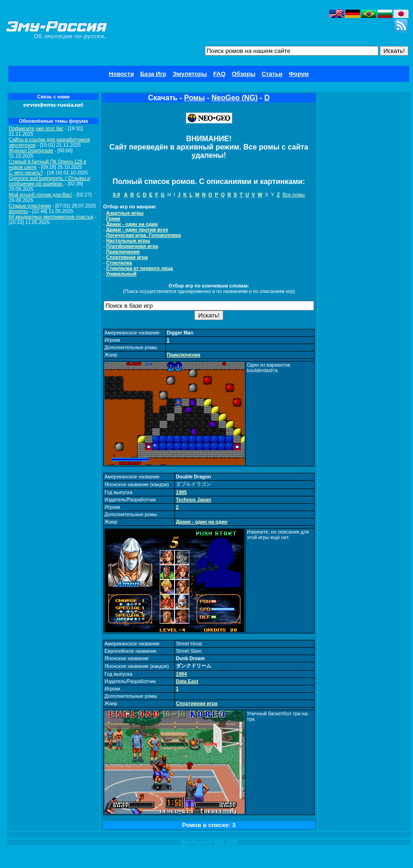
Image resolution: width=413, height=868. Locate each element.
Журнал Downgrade (31, 150)
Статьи (272, 74)
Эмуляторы (190, 74)
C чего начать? (26, 172)
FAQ (219, 74)
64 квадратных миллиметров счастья (51, 217)
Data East (187, 681)
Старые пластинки (30, 206)
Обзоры (243, 74)
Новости (121, 74)
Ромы (195, 98)
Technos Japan (194, 500)
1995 (181, 492)
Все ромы (294, 195)
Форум (299, 74)
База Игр (154, 74)
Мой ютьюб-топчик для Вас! (41, 195)
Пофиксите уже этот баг (36, 128)
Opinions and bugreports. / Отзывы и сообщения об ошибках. (49, 181)
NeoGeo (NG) (234, 98)
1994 (181, 674)
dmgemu (18, 211)
